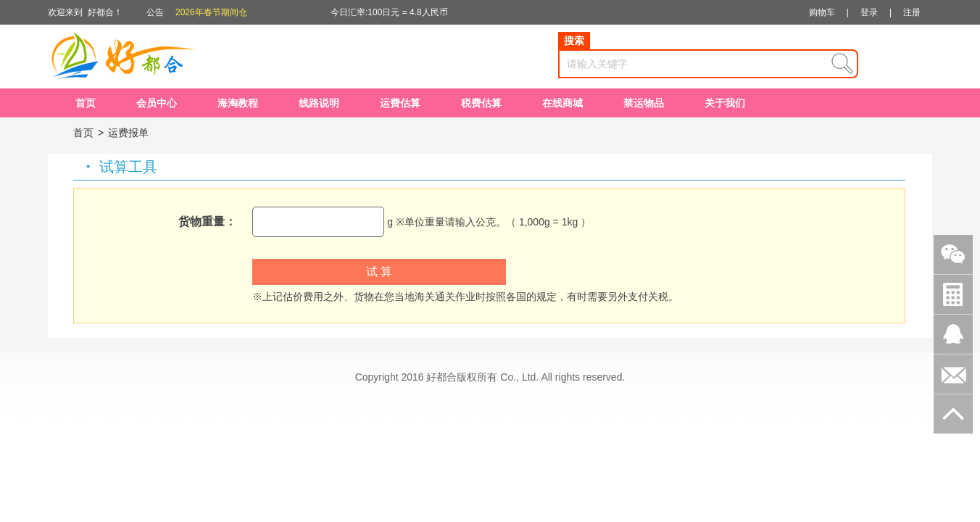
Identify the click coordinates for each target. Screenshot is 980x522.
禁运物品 (644, 103)
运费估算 (400, 103)
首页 (86, 103)
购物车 (822, 12)
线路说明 (319, 103)
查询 (842, 64)
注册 (912, 12)
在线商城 (562, 103)
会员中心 (157, 103)
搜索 (574, 41)
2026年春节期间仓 (211, 12)
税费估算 (481, 103)
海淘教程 (238, 103)
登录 (869, 12)
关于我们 (725, 103)
